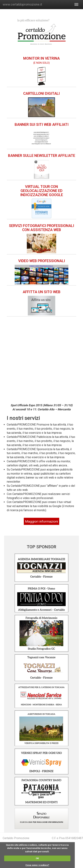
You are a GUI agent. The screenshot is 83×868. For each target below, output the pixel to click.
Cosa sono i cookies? (37, 865)
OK (37, 858)
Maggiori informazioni (41, 521)
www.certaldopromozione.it (22, 4)
